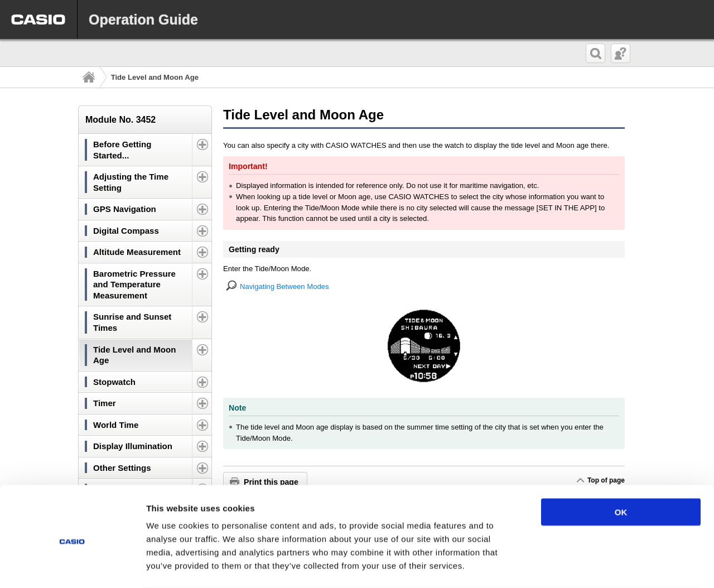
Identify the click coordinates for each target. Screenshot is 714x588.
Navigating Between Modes (284, 286)
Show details (585, 566)
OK (621, 467)
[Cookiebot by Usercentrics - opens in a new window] (72, 566)
